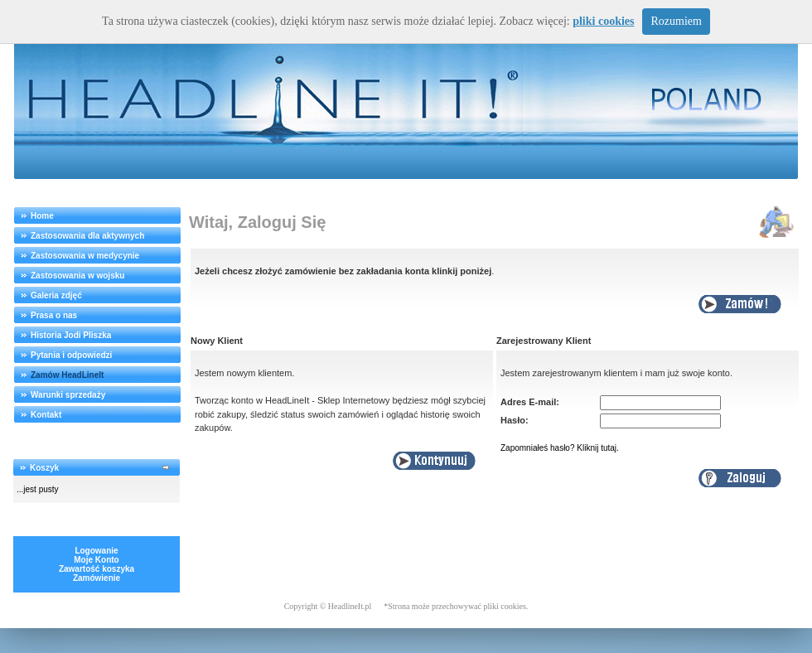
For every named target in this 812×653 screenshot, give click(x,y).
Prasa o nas (54, 315)
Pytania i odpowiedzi (71, 355)
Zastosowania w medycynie (85, 256)
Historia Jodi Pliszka (71, 335)
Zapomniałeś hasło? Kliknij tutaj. (560, 448)
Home (42, 216)
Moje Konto (96, 560)
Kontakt (46, 415)
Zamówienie (97, 578)
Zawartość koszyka (97, 569)
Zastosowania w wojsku (77, 276)
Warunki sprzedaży (68, 395)
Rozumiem (676, 21)
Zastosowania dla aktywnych (87, 236)
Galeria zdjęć (56, 295)
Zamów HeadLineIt (67, 375)
